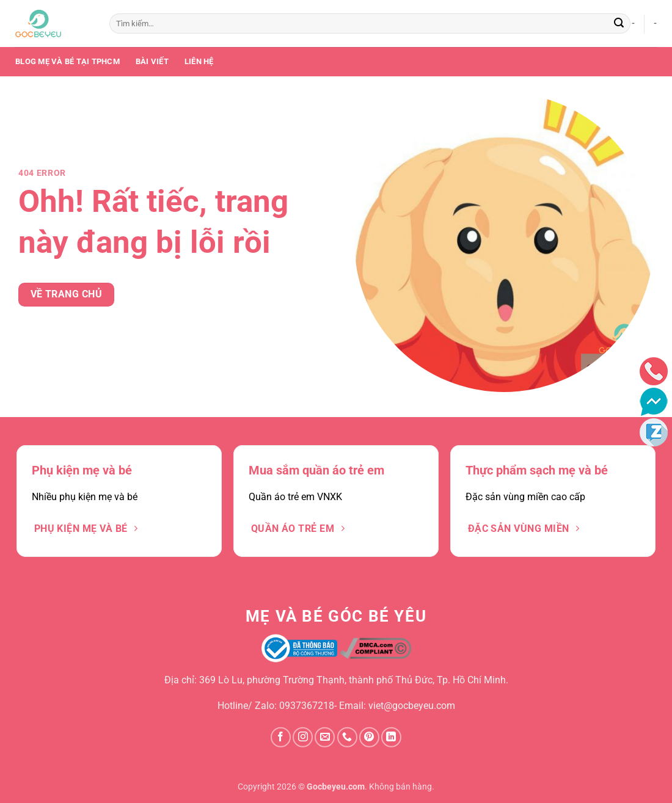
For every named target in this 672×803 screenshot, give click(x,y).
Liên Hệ (199, 61)
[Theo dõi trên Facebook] (281, 737)
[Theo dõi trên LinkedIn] (391, 737)
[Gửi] (619, 24)
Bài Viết (152, 61)
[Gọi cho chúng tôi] (347, 737)
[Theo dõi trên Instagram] (303, 737)
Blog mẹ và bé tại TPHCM (68, 61)
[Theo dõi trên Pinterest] (369, 737)
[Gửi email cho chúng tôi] (325, 737)
